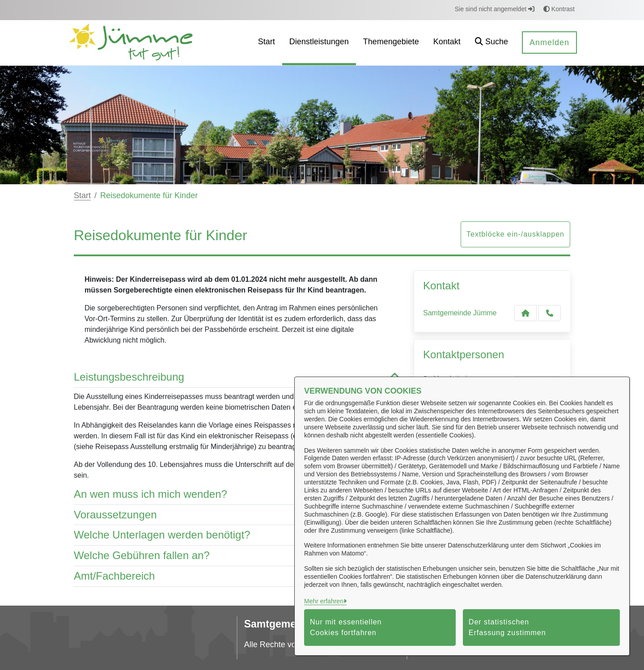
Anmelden (549, 42)
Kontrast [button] (559, 9)
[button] (491, 43)
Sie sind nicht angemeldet (495, 9)
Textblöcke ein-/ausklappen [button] (515, 234)
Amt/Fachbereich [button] (237, 576)
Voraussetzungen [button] (237, 515)
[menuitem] (267, 43)
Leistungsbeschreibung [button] (237, 377)
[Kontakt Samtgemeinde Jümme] (525, 313)
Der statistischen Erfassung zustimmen (507, 627)
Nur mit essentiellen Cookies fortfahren (346, 627)
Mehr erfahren (324, 601)
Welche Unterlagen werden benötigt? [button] (237, 535)
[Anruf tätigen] (550, 313)
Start (82, 195)
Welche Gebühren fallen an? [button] (237, 556)
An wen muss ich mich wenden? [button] (237, 494)
